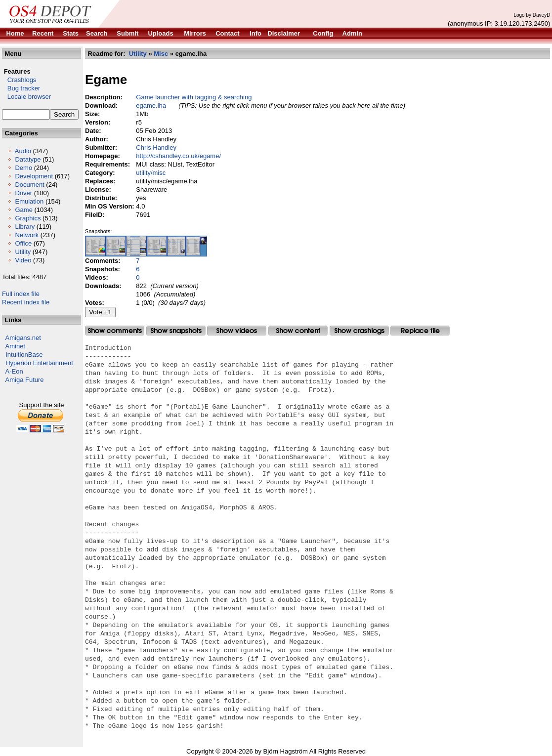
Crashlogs (19, 80)
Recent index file (26, 302)
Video (23, 260)
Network (27, 235)
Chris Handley (156, 147)
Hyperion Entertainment (39, 363)
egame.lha (151, 105)
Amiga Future (25, 380)
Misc (161, 54)
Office (23, 243)
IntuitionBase (24, 355)
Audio (23, 151)
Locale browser (26, 97)
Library (25, 227)
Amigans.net (23, 338)
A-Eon (14, 371)
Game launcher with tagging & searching (194, 97)
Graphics (28, 218)
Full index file (21, 294)
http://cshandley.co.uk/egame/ (178, 156)
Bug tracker (21, 88)
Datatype (28, 159)
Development (34, 176)
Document (29, 185)
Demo (23, 168)
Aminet (15, 346)
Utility (23, 252)
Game (23, 210)
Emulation (29, 201)
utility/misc (151, 173)
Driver (23, 193)
